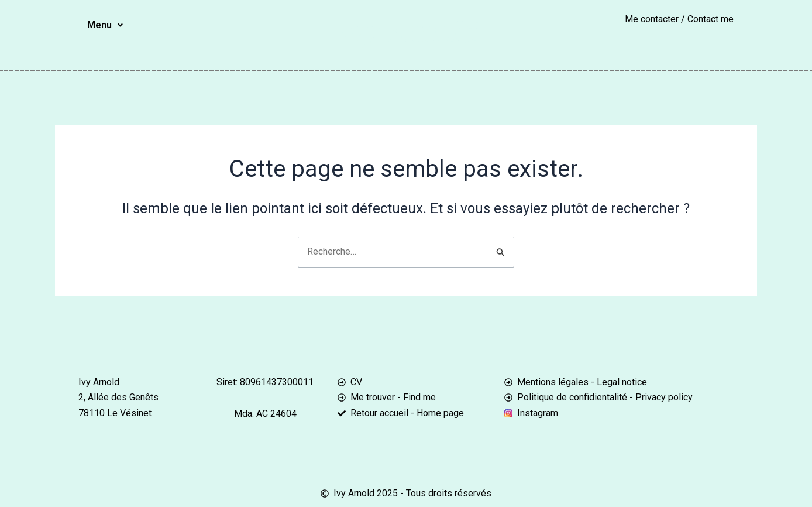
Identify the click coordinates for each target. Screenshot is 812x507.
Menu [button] (105, 25)
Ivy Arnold (406, 31)
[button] (105, 25)
